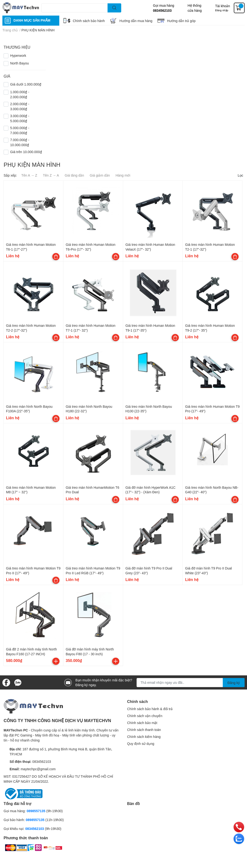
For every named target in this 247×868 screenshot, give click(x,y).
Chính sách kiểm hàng (144, 737)
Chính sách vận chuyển (145, 716)
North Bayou (19, 63)
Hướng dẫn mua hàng (136, 21)
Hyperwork (18, 55)
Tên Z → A (51, 175)
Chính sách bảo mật (142, 723)
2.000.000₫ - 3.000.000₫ (20, 106)
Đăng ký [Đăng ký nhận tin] (234, 683)
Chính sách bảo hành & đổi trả (150, 709)
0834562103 (162, 10)
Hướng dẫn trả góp (181, 21)
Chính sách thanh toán (144, 730)
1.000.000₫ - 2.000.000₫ (20, 94)
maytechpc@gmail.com (38, 769)
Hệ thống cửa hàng (195, 8)
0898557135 (36, 811)
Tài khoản (223, 6)
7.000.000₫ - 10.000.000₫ (20, 142)
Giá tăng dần (74, 175)
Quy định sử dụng (141, 744)
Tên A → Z (29, 175)
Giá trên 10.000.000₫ (26, 152)
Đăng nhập (222, 10)
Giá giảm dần (100, 175)
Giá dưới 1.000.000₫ (26, 84)
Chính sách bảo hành (89, 21)
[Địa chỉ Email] (191, 683)
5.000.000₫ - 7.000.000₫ (20, 130)
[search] (114, 8)
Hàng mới (123, 175)
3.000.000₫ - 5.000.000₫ (20, 118)
